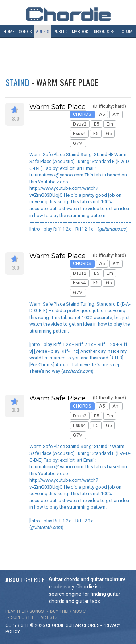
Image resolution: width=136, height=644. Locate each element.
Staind (17, 82)
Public (60, 32)
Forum (126, 32)
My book (80, 32)
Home (9, 32)
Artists (42, 32)
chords (91, 625)
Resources (104, 32)
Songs (25, 32)
